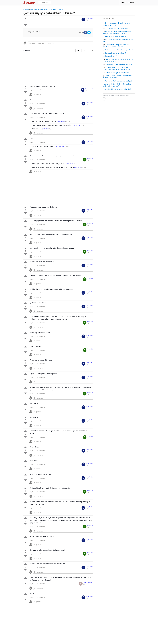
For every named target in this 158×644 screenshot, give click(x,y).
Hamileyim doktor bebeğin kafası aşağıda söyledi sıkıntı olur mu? (117, 85)
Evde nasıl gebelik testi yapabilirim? (117, 28)
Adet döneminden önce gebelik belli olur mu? (118, 41)
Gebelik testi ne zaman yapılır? (115, 37)
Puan (91, 50)
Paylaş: (32, 90)
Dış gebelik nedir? (111, 56)
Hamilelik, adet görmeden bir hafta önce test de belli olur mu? (118, 77)
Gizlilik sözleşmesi (114, 96)
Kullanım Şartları (124, 96)
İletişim (105, 98)
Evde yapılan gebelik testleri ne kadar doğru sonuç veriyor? (117, 24)
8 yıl (87, 20)
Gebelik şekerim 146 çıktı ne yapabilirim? (119, 50)
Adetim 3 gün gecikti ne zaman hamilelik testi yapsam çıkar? (118, 60)
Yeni (85, 50)
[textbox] (60, 44)
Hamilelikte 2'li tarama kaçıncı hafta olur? (117, 89)
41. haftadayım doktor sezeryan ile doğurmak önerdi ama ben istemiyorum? (117, 69)
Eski (79, 50)
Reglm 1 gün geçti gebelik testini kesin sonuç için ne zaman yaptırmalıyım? (117, 33)
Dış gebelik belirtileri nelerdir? (115, 53)
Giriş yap (131, 3)
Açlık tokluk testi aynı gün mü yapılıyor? (118, 81)
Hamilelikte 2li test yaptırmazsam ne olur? (120, 65)
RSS (104, 100)
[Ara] (44, 2)
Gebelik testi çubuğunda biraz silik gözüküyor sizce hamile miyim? (116, 46)
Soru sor (123, 3)
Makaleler (106, 96)
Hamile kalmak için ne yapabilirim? (117, 73)
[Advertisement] (58, 69)
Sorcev (36, 3)
